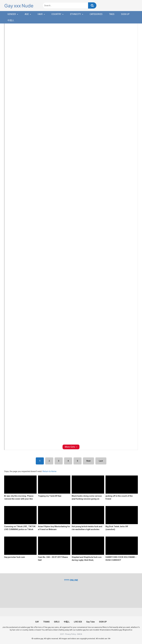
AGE (27, 14)
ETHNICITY (75, 14)
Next (88, 461)
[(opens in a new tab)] (71, 580)
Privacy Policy (71, 634)
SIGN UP (125, 14)
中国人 (11, 20)
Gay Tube (90, 622)
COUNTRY (56, 14)
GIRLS (57, 622)
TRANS (46, 622)
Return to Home (50, 471)
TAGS (112, 14)
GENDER (12, 14)
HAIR (40, 14)
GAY (37, 622)
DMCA (80, 634)
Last (101, 461)
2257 (62, 634)
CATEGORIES (96, 14)
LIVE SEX (78, 622)
